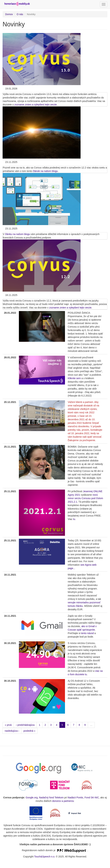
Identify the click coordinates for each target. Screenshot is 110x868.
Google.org (32, 797)
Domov (9, 14)
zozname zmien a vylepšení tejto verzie (36, 105)
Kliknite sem (74, 378)
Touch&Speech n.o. (45, 857)
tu (74, 519)
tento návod (87, 633)
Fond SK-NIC (92, 797)
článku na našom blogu (17, 234)
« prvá (8, 725)
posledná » (29, 731)
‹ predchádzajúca (25, 725)
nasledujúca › (12, 731)
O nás (20, 14)
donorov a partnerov (63, 801)
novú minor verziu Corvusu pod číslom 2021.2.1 (85, 498)
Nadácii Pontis (76, 797)
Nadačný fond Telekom (51, 797)
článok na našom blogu (45, 171)
